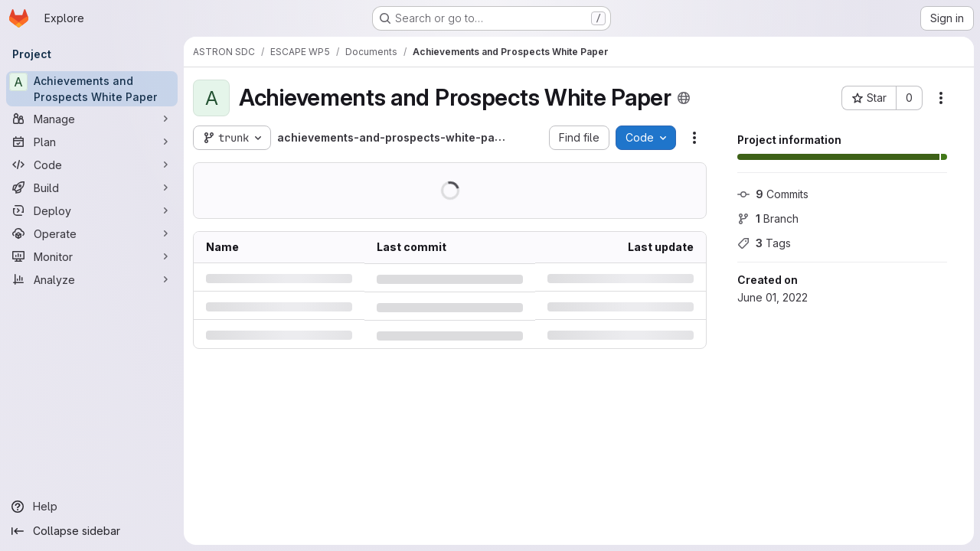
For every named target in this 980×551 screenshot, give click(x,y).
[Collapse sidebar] (92, 531)
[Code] (92, 165)
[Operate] (92, 233)
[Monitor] (92, 256)
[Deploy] (92, 210)
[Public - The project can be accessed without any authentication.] (684, 98)
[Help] (92, 507)
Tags (764, 243)
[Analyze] (92, 279)
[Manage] (92, 119)
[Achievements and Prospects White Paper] (92, 89)
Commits (773, 194)
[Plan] (92, 142)
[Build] (92, 187)
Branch (768, 218)
